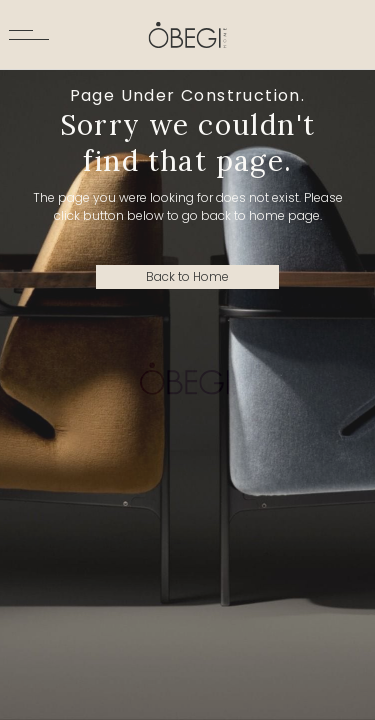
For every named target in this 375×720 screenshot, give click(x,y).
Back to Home (187, 276)
